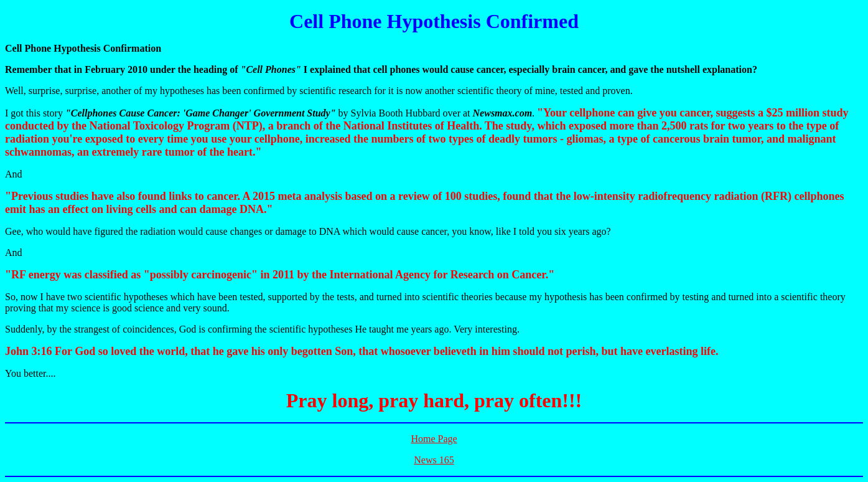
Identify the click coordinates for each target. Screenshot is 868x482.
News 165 (434, 460)
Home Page (434, 439)
